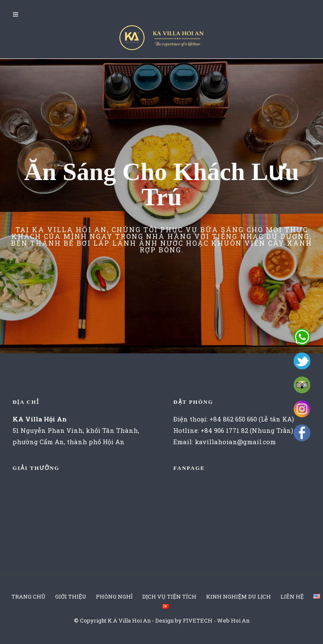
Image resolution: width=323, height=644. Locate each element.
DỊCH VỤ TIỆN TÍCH (169, 596)
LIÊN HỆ (292, 596)
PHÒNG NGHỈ (114, 596)
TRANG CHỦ (28, 596)
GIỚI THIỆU (71, 596)
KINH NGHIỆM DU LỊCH (238, 596)
